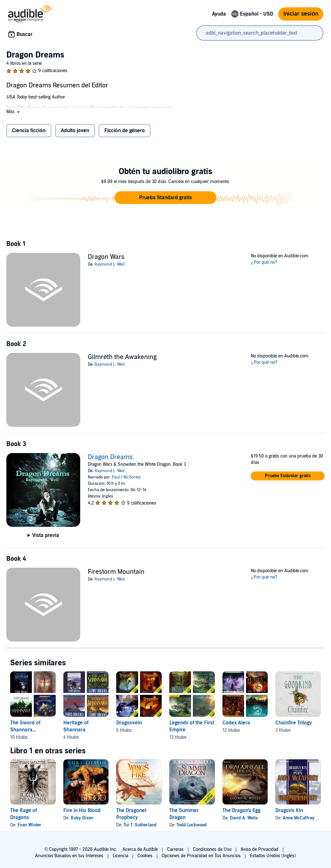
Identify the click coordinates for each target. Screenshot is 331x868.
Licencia (120, 856)
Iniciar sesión (301, 14)
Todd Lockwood (192, 825)
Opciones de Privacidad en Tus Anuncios (201, 856)
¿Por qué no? (264, 262)
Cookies (145, 856)
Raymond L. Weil (109, 264)
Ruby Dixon (82, 818)
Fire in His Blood (82, 810)
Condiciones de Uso (212, 849)
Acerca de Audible (140, 849)
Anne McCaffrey (299, 818)
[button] (14, 112)
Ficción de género (125, 131)
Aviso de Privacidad (260, 849)
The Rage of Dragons (24, 814)
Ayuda (219, 14)
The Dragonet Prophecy (131, 814)
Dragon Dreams (110, 457)
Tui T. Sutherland (140, 825)
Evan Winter (29, 825)
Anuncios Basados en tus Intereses (69, 856)
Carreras (175, 849)
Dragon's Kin (289, 810)
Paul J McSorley (126, 477)
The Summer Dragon (184, 814)
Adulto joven (75, 131)
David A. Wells (244, 818)
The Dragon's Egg (241, 810)
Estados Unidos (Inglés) (273, 856)
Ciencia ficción (29, 131)
